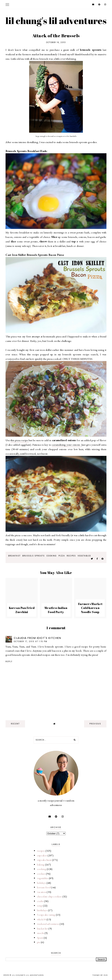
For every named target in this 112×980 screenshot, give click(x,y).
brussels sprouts (33, 556)
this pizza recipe (20, 440)
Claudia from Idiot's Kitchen (37, 638)
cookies (41, 874)
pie (39, 942)
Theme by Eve (100, 975)
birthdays (42, 910)
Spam (40, 938)
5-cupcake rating (46, 915)
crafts (40, 901)
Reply (9, 662)
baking (41, 864)
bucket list (42, 928)
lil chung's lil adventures (56, 21)
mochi (41, 933)
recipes (71, 556)
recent (15, 724)
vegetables (84, 556)
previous (95, 724)
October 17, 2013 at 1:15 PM (31, 641)
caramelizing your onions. (66, 445)
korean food (44, 887)
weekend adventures (48, 924)
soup (40, 906)
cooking (52, 556)
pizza (62, 556)
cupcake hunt (44, 860)
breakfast (14, 556)
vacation (42, 892)
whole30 (42, 919)
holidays (42, 883)
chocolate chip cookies (49, 896)
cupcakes (42, 855)
